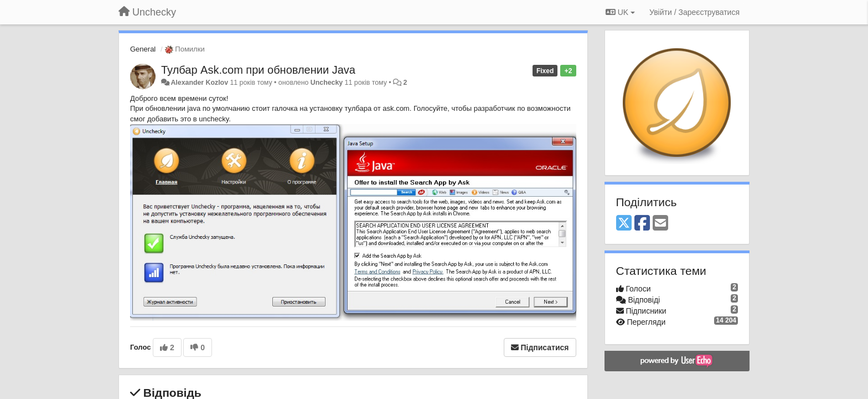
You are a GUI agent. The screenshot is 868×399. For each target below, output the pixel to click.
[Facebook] (642, 224)
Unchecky (327, 83)
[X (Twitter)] (624, 224)
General (143, 49)
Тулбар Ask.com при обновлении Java (258, 70)
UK (620, 12)
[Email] (660, 224)
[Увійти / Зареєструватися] (694, 12)
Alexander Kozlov (199, 83)
